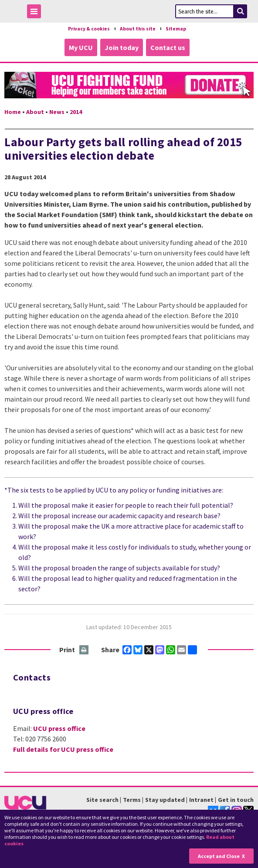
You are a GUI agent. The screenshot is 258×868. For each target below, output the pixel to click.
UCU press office (59, 728)
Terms (132, 800)
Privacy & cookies (89, 29)
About (35, 112)
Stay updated (165, 800)
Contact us (168, 47)
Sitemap (176, 29)
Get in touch (236, 800)
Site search (102, 800)
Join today (122, 47)
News (57, 112)
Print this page (84, 650)
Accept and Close (219, 856)
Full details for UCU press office (63, 749)
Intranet (201, 800)
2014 (76, 112)
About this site (138, 29)
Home (13, 112)
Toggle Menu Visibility (36, 13)
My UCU (81, 47)
